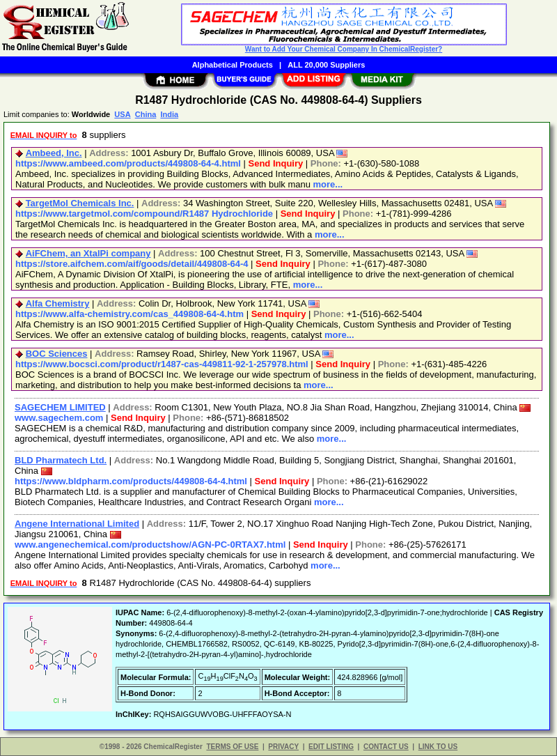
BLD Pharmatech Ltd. (61, 460)
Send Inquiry (276, 163)
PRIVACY (283, 747)
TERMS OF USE (232, 747)
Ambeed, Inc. (54, 153)
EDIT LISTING (331, 747)
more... (328, 184)
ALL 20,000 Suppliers (326, 65)
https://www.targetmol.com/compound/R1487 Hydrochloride (144, 214)
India (169, 114)
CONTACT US (386, 747)
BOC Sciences (57, 354)
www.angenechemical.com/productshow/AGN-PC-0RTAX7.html (150, 545)
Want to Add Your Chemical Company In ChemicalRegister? (344, 49)
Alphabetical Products (233, 65)
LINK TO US (438, 747)
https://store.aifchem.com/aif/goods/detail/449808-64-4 (132, 264)
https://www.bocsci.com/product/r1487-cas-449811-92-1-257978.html (162, 364)
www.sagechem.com (59, 418)
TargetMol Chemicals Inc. (80, 203)
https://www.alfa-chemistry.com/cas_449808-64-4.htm (130, 314)
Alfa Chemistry (58, 303)
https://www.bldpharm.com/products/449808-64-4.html (131, 481)
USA (122, 114)
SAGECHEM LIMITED (60, 407)
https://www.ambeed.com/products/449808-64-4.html (128, 163)
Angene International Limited (77, 524)
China (146, 114)
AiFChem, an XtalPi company (88, 253)
